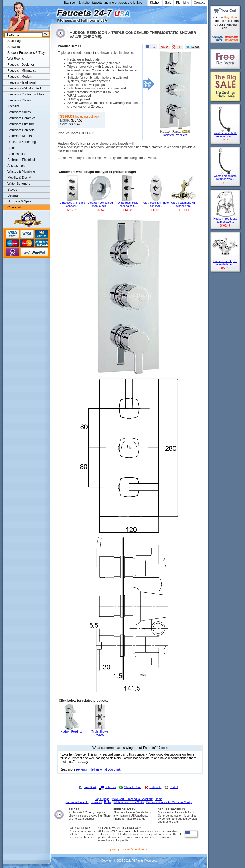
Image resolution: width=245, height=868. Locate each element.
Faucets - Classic (20, 100)
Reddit (174, 787)
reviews (82, 769)
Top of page (102, 799)
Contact (199, 3)
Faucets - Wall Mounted (24, 88)
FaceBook (90, 787)
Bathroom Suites (19, 112)
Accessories (16, 166)
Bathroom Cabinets (21, 130)
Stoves (12, 190)
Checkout (14, 207)
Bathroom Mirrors (20, 136)
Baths (11, 148)
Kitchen (155, 3)
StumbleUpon (133, 787)
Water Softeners (19, 184)
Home (159, 799)
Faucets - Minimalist (22, 71)
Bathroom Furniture (21, 124)
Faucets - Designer (21, 65)
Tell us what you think (105, 769)
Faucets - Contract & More (26, 94)
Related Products (175, 135)
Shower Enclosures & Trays (27, 53)
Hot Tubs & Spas (19, 201)
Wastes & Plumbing (21, 172)
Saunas (13, 195)
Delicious (110, 787)
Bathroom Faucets (77, 802)
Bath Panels (16, 154)
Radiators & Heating (22, 142)
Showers (14, 47)
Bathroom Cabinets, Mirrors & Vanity (169, 802)
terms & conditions (135, 849)
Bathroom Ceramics (21, 118)
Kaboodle (155, 787)
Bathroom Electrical (21, 160)
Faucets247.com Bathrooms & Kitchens (53, 14)
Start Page (15, 41)
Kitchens (14, 106)
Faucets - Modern (20, 77)
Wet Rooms (16, 59)
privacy (115, 849)
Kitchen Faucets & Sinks (129, 802)
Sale (168, 3)
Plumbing (183, 3)
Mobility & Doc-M (19, 178)
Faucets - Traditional (22, 82)
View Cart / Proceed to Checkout (132, 799)
